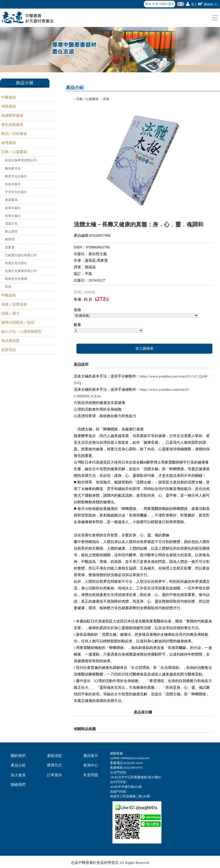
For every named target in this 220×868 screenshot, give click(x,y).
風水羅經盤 (10, 341)
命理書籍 (9, 143)
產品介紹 (18, 765)
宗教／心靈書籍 (14, 152)
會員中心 (91, 765)
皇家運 (10, 247)
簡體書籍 (9, 106)
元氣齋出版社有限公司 (21, 255)
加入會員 (18, 775)
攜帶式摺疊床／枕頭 (18, 323)
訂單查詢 (54, 775)
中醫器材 (9, 295)
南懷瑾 (10, 239)
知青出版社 (13, 216)
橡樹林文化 (13, 168)
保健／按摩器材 (14, 304)
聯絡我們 (18, 785)
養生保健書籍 (12, 125)
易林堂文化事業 (16, 279)
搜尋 (181, 4)
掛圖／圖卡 (10, 313)
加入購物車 (144, 349)
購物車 (211, 4)
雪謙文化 (11, 224)
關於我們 (18, 756)
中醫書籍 (9, 97)
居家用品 (9, 350)
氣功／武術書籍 (14, 134)
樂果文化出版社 (16, 176)
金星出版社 (13, 208)
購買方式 (54, 765)
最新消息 (54, 756)
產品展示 (91, 756)
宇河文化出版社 (16, 192)
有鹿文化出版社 (16, 263)
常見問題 (91, 775)
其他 (8, 287)
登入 (194, 4)
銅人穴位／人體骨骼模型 (21, 332)
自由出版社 (13, 184)
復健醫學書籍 (12, 116)
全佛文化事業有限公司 (21, 271)
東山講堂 (11, 231)
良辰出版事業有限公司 (21, 160)
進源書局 (11, 200)
